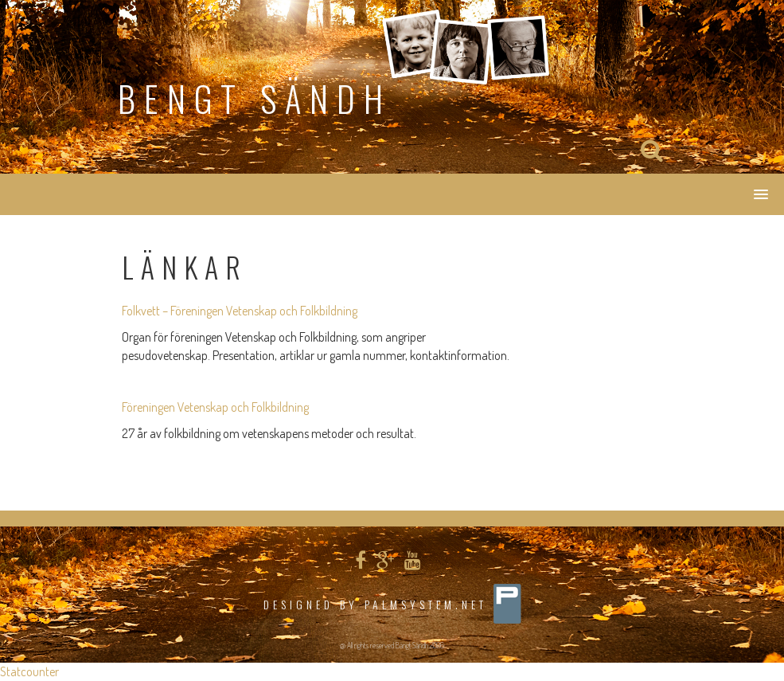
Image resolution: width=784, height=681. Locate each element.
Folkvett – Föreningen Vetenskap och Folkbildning (240, 311)
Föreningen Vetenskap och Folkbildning (215, 407)
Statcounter (29, 671)
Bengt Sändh (255, 98)
